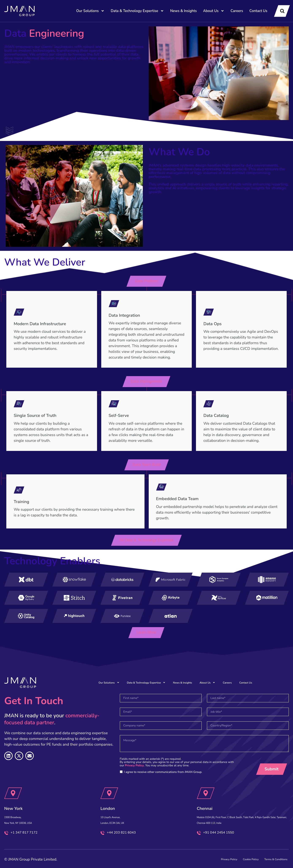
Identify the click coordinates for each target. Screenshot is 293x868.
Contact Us (258, 11)
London (111, 797)
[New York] (13, 783)
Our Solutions (90, 11)
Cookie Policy (232, 857)
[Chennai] (206, 783)
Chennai (209, 797)
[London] (109, 783)
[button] (147, 281)
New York (18, 797)
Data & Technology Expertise (137, 11)
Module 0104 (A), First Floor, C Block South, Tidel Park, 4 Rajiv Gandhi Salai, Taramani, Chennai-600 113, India (239, 812)
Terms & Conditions (268, 857)
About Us (214, 11)
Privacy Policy (134, 755)
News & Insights (184, 11)
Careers (237, 11)
